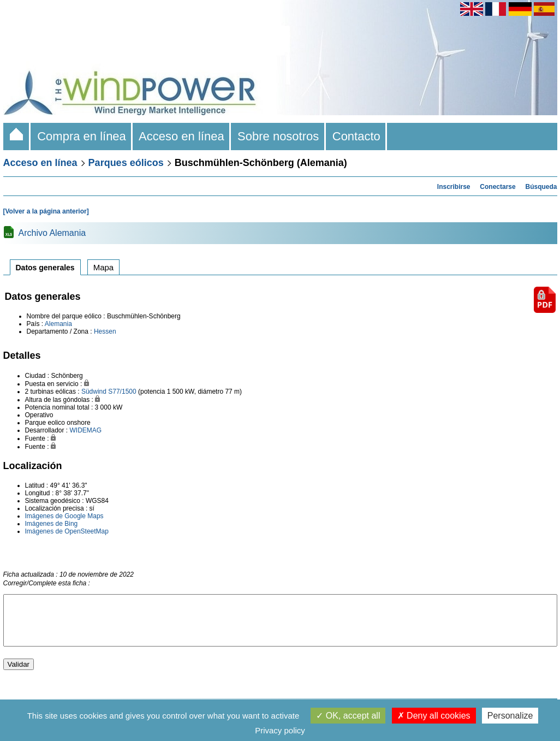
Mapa (104, 267)
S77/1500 (122, 392)
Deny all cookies (434, 716)
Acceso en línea (182, 136)
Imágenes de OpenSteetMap (67, 531)
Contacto (357, 136)
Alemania (58, 324)
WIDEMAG (86, 430)
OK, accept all (348, 716)
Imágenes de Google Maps (64, 516)
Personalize (510, 716)
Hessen (105, 331)
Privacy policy (280, 730)
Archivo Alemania (52, 233)
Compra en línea (82, 136)
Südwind (94, 392)
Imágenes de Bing (52, 524)
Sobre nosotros (278, 136)
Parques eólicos (126, 163)
